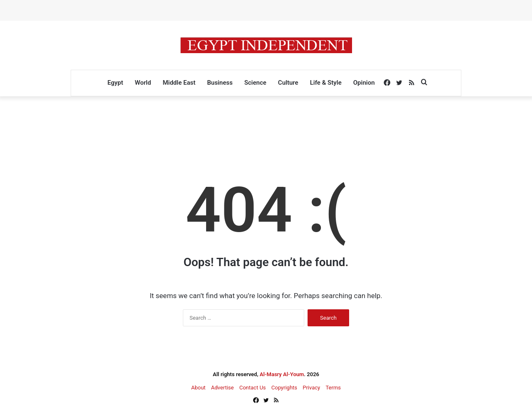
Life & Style (326, 83)
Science (255, 83)
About (198, 388)
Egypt (115, 83)
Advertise (223, 388)
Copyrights (284, 388)
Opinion (364, 83)
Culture (288, 83)
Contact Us (253, 388)
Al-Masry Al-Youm (282, 374)
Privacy (311, 388)
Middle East (179, 83)
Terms (333, 388)
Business (220, 83)
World (143, 83)
